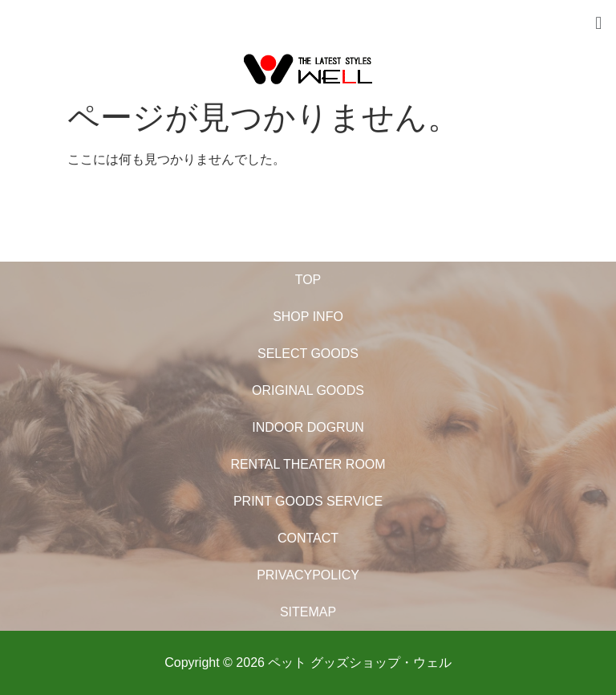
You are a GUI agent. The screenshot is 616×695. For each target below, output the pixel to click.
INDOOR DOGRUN (308, 427)
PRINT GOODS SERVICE (308, 501)
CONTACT (308, 538)
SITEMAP (308, 612)
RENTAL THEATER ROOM (308, 464)
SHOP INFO (308, 317)
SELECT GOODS (308, 354)
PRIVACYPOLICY (308, 575)
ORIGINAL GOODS (308, 390)
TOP (308, 280)
